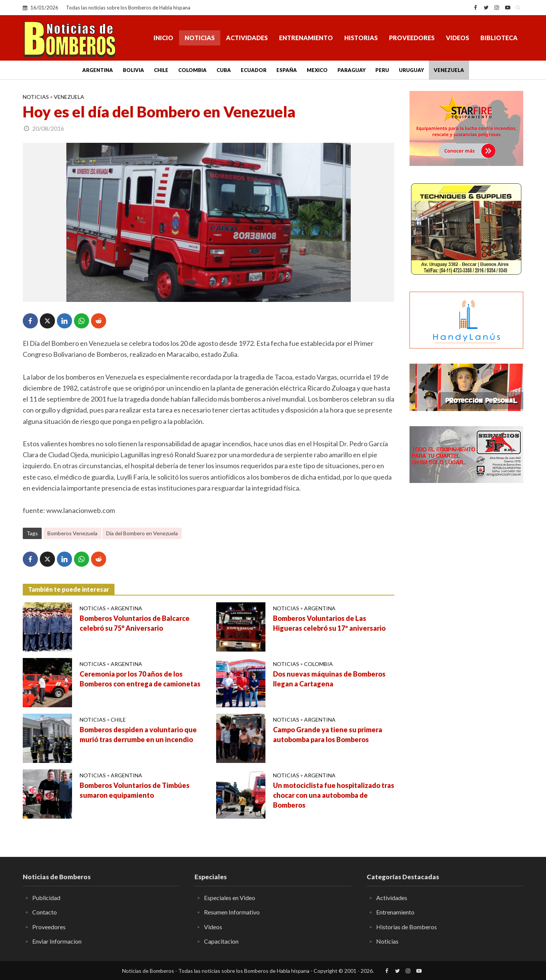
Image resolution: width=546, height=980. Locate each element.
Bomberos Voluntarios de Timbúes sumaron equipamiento (135, 790)
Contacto (45, 912)
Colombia (192, 70)
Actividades (247, 38)
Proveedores (412, 38)
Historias (361, 38)
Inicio (163, 38)
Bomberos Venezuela (72, 533)
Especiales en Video (230, 898)
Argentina (98, 70)
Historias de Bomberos (406, 927)
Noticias (200, 38)
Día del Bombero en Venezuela (142, 533)
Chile (161, 70)
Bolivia (133, 70)
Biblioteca (499, 38)
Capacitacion (221, 941)
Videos (457, 38)
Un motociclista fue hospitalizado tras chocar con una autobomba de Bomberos (334, 795)
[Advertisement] (466, 612)
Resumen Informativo (232, 912)
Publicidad (46, 898)
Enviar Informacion (57, 941)
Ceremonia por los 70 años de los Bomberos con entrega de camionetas (140, 679)
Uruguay (411, 70)
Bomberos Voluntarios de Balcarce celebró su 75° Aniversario (135, 623)
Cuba (224, 70)
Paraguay (351, 70)
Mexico (317, 70)
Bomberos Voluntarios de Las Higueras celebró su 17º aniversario (329, 623)
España (287, 70)
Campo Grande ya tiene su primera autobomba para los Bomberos (328, 735)
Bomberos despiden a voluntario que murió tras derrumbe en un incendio (138, 735)
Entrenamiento (306, 38)
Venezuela (449, 70)
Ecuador (254, 70)
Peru (382, 70)
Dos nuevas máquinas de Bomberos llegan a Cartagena (329, 679)
